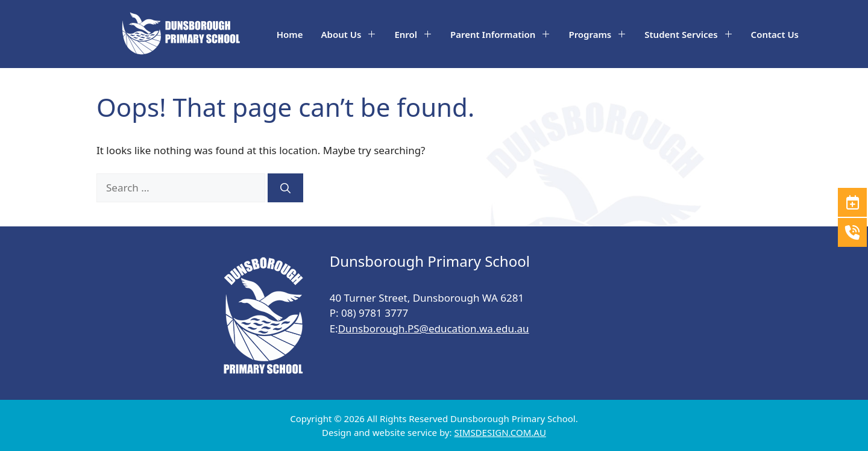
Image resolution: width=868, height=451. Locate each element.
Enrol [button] (418, 34)
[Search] (285, 188)
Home (290, 34)
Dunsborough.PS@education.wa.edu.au (434, 328)
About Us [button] (354, 34)
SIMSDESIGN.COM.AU (500, 432)
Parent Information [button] (505, 34)
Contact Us (775, 34)
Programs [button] (602, 34)
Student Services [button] (693, 34)
